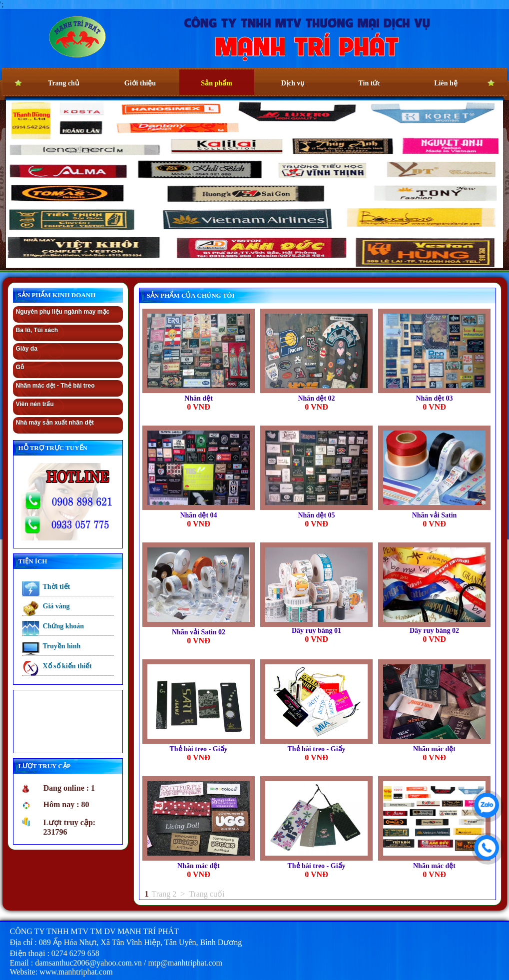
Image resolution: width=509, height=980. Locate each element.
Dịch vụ (293, 83)
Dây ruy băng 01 (316, 631)
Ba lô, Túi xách (37, 330)
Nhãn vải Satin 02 (199, 632)
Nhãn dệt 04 (198, 515)
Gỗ (20, 367)
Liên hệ (446, 83)
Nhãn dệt (199, 398)
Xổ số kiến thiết (68, 666)
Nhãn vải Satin (435, 515)
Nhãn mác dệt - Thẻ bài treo (55, 386)
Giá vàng (56, 606)
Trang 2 (164, 894)
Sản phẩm (216, 83)
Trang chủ (64, 83)
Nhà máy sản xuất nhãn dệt (55, 423)
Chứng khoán (64, 626)
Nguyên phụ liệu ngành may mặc (63, 312)
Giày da (27, 349)
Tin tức (369, 83)
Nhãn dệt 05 (316, 515)
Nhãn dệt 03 (434, 398)
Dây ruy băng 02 (434, 631)
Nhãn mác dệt (434, 749)
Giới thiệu (140, 83)
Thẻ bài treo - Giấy (198, 749)
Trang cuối (207, 894)
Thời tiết (57, 587)
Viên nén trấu (35, 404)
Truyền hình (62, 646)
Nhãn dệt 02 (316, 398)
